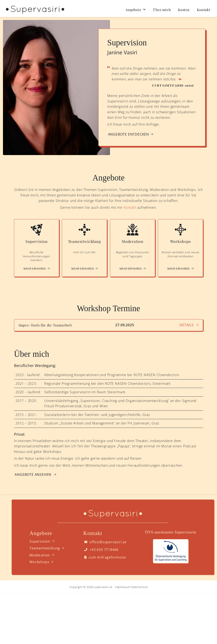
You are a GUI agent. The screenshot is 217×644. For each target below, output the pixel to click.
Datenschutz (139, 587)
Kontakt (130, 207)
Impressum (123, 587)
